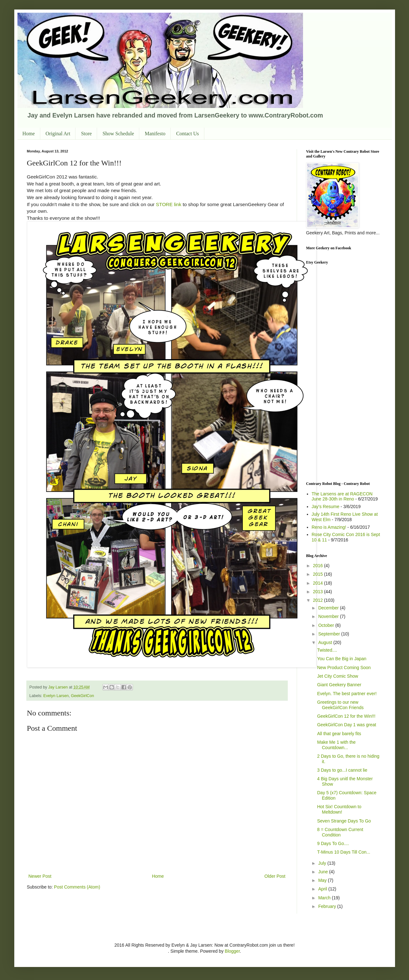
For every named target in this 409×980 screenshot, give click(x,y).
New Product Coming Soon (344, 668)
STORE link (168, 204)
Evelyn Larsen (56, 696)
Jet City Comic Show (337, 676)
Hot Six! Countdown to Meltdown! (339, 809)
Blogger (232, 951)
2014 (318, 583)
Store (86, 134)
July (323, 863)
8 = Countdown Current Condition (340, 832)
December (329, 608)
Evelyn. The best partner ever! (347, 694)
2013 (318, 592)
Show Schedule (118, 134)
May (323, 880)
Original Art (58, 134)
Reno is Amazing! (329, 527)
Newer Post (40, 876)
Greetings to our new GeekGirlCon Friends (340, 705)
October (327, 625)
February (328, 906)
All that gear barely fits (339, 734)
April (323, 889)
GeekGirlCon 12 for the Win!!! (346, 716)
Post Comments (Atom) (77, 887)
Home (29, 134)
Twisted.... (327, 650)
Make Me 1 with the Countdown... (336, 745)
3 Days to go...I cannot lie (342, 770)
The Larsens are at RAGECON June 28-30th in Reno (342, 497)
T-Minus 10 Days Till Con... (343, 852)
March (325, 898)
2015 (318, 574)
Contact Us (188, 134)
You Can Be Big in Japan (342, 659)
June (324, 872)
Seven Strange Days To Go (344, 821)
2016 (318, 566)
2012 (318, 600)
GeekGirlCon (82, 696)
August (326, 642)
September (330, 634)
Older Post (275, 876)
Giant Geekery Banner (339, 685)
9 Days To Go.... (333, 843)
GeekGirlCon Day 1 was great (346, 725)
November (329, 616)
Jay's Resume (325, 507)
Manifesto (155, 134)
